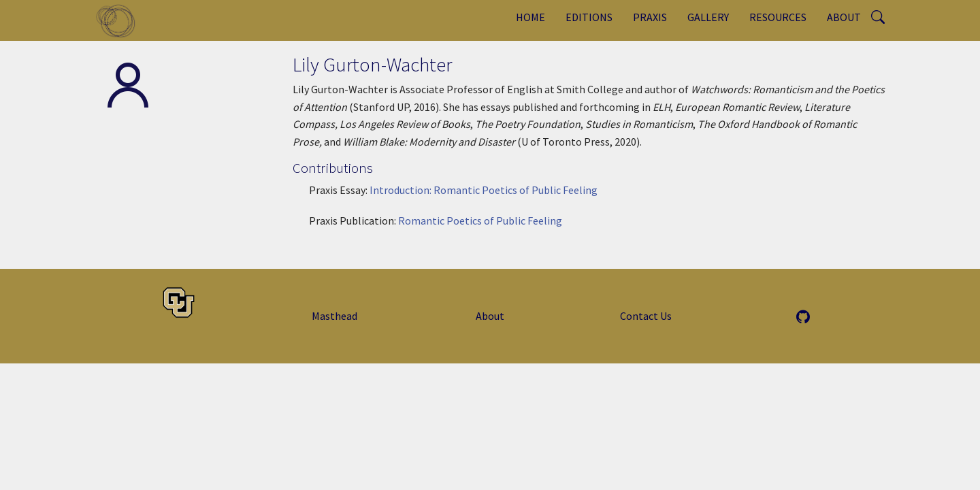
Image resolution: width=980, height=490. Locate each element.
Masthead (334, 316)
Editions (589, 17)
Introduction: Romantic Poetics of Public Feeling (484, 190)
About (844, 17)
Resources (778, 17)
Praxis (650, 17)
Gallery (708, 17)
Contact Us (646, 316)
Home (530, 17)
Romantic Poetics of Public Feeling (480, 220)
